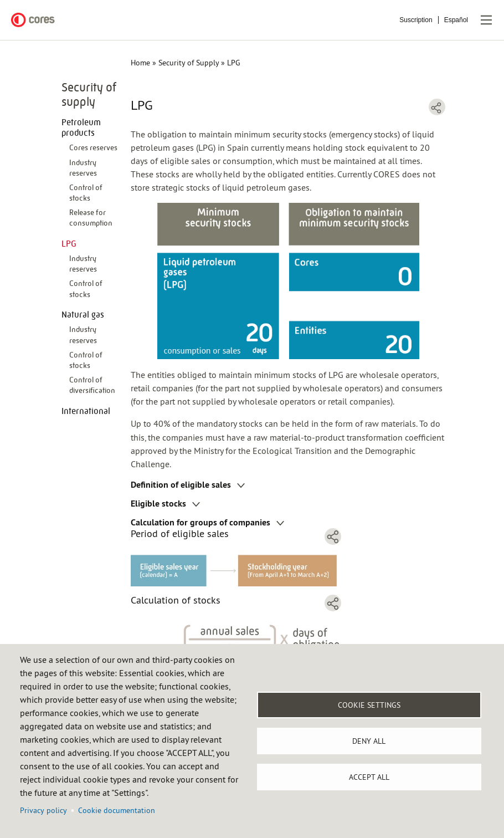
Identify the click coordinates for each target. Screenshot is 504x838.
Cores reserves (93, 147)
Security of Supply (189, 63)
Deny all (369, 741)
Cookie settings (369, 705)
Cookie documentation (117, 810)
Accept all (369, 777)
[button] (236, 567)
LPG (69, 244)
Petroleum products (81, 127)
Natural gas (83, 315)
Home (140, 63)
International (86, 411)
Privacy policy (43, 810)
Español (456, 20)
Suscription (416, 20)
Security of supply (89, 94)
